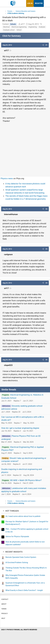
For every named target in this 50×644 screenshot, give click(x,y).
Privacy (5, 613)
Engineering (33, 27)
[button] (43, 45)
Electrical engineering (19, 27)
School (19, 30)
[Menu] (4, 3)
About (4, 604)
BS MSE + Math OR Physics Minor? (26, 480)
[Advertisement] (25, 148)
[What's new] (46, 3)
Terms (4, 609)
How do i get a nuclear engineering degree (20, 428)
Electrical (6, 27)
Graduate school (9, 30)
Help (3, 618)
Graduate (42, 27)
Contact (5, 599)
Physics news (7, 178)
